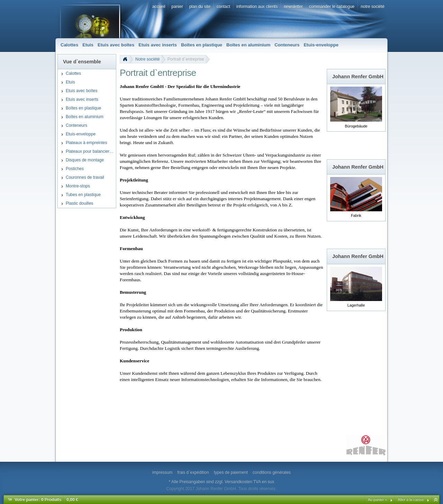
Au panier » (377, 499)
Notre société (148, 59)
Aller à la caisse (411, 499)
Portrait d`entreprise (186, 59)
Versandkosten (238, 482)
